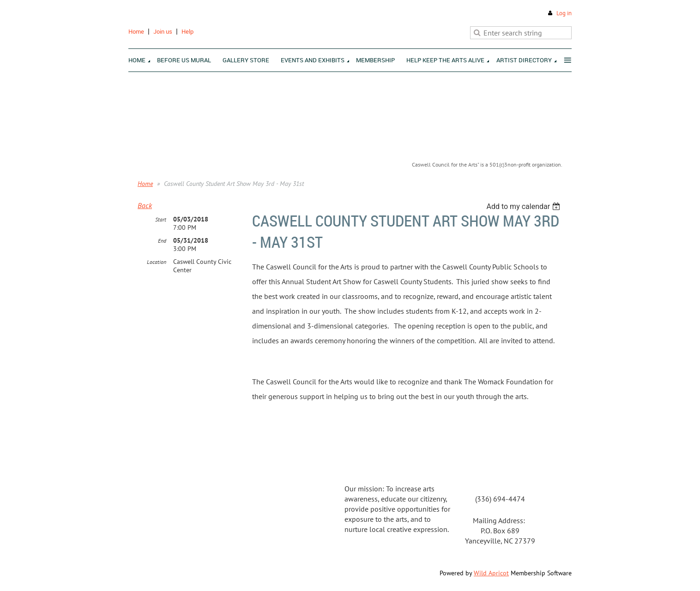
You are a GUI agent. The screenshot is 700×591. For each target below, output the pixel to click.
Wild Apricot (491, 573)
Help (187, 31)
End (162, 241)
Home (136, 31)
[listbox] (524, 206)
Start (161, 219)
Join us (163, 31)
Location (157, 262)
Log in (564, 13)
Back (145, 205)
